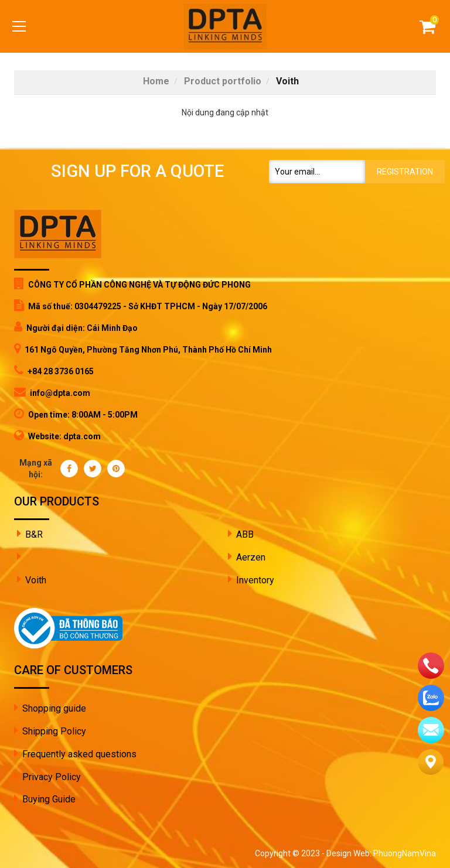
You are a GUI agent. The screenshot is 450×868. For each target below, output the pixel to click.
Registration (405, 172)
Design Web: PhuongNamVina (381, 853)
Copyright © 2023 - (291, 853)
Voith (36, 580)
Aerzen (251, 557)
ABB (245, 534)
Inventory (255, 580)
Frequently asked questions (79, 754)
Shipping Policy (54, 731)
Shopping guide (54, 708)
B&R (34, 534)
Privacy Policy (52, 777)
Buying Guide (49, 799)
